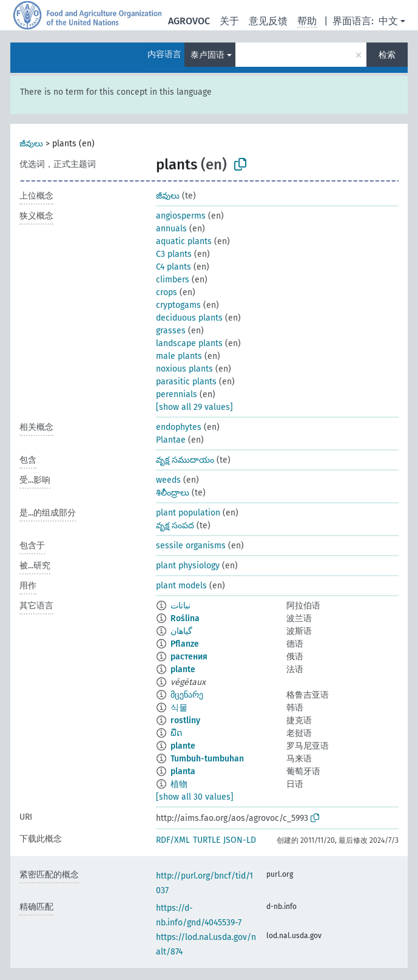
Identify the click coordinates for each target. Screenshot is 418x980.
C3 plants (174, 254)
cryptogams (178, 305)
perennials (177, 394)
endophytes (179, 427)
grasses (171, 331)
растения (189, 657)
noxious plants (184, 369)
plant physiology (188, 566)
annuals (171, 229)
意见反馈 (268, 21)
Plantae (171, 440)
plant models (181, 586)
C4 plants (174, 267)
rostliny (185, 720)
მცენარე (187, 695)
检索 (387, 55)
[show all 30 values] (195, 797)
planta (183, 771)
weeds (168, 480)
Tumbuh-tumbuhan (207, 759)
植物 (179, 784)
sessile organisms (191, 546)
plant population (188, 513)
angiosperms (181, 216)
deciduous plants (189, 318)
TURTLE (207, 840)
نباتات (180, 606)
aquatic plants (184, 241)
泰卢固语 (207, 55)
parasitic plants (186, 382)
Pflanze (185, 644)
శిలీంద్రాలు (173, 493)
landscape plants (189, 343)
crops (167, 292)
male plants (179, 356)
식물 (179, 708)
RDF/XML (173, 840)
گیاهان (181, 631)
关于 (229, 21)
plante (183, 669)
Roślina (185, 618)
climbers (173, 280)
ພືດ (176, 733)
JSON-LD (240, 840)
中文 (388, 21)
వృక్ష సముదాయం (185, 460)
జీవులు (31, 144)
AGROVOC (189, 21)
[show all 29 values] (194, 407)
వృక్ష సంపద (175, 526)
